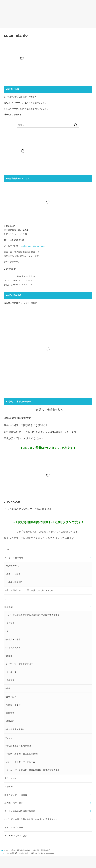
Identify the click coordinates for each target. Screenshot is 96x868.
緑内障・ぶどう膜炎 (14, 803)
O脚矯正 (10, 721)
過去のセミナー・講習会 (16, 795)
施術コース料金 (13, 574)
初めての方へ (12, 566)
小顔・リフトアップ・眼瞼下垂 (21, 762)
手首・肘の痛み (13, 648)
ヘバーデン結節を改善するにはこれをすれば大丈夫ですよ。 (34, 615)
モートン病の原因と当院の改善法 (20, 811)
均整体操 (9, 786)
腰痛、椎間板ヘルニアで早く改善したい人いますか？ (29, 590)
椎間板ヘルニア (13, 705)
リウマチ (10, 623)
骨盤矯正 (10, 680)
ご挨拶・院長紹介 (14, 582)
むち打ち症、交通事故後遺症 (20, 664)
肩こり (9, 631)
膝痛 (8, 688)
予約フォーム (11, 778)
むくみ (9, 737)
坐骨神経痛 (11, 697)
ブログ (8, 598)
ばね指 (9, 656)
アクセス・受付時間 (14, 558)
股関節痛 (10, 713)
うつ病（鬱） (12, 672)
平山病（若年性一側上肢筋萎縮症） (23, 754)
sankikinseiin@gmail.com (33, 246)
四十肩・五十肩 (13, 639)
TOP (7, 550)
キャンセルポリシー (14, 827)
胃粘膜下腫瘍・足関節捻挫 (19, 746)
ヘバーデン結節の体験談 (16, 835)
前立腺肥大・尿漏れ (15, 729)
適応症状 (9, 607)
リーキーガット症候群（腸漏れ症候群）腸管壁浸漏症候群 (33, 770)
